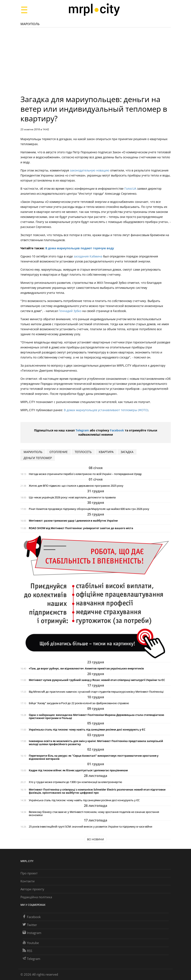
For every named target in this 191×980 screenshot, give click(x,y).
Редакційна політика (36, 897)
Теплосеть (83, 452)
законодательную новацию (90, 170)
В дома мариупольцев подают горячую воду (80, 248)
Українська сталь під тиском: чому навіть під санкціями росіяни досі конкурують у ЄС (87, 730)
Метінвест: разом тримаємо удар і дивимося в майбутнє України (73, 521)
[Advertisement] (96, 63)
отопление (59, 452)
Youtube (31, 943)
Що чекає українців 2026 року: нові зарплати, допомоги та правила (72, 497)
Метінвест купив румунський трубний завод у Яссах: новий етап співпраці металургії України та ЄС (97, 680)
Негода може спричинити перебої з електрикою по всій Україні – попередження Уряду (85, 474)
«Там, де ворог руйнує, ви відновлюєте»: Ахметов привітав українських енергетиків (86, 668)
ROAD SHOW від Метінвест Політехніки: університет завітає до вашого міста (81, 528)
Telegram (82, 430)
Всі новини (95, 839)
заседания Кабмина (88, 256)
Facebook (117, 430)
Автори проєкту (32, 889)
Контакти (28, 881)
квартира (106, 452)
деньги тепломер (38, 458)
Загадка (127, 452)
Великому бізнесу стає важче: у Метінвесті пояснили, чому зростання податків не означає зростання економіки (94, 814)
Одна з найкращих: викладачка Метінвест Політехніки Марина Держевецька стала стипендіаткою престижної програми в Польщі (96, 716)
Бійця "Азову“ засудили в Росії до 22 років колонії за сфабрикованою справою (79, 703)
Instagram (32, 933)
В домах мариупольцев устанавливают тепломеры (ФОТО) (106, 410)
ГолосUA (130, 189)
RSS (27, 951)
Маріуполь (30, 24)
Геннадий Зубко (70, 311)
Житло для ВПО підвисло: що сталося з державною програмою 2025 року (76, 486)
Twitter (30, 925)
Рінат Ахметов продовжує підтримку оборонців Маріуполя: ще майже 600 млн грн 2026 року (89, 509)
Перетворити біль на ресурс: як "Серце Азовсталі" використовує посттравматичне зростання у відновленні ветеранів (94, 757)
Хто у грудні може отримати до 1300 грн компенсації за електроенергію (75, 782)
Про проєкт (29, 873)
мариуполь (33, 452)
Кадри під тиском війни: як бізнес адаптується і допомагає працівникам (78, 770)
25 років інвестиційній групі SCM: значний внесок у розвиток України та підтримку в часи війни (90, 827)
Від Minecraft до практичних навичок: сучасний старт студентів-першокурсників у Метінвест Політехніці (96, 692)
